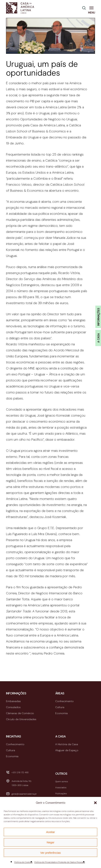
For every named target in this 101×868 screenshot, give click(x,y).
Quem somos (62, 781)
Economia (61, 713)
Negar (50, 842)
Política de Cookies (23, 862)
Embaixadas (13, 701)
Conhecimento (64, 701)
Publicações (61, 794)
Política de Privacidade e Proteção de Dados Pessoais (60, 862)
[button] (95, 803)
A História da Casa (67, 744)
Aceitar (50, 832)
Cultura (60, 707)
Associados (61, 788)
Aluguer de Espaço (67, 750)
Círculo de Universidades (21, 719)
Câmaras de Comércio (20, 713)
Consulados (13, 707)
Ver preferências (50, 853)
